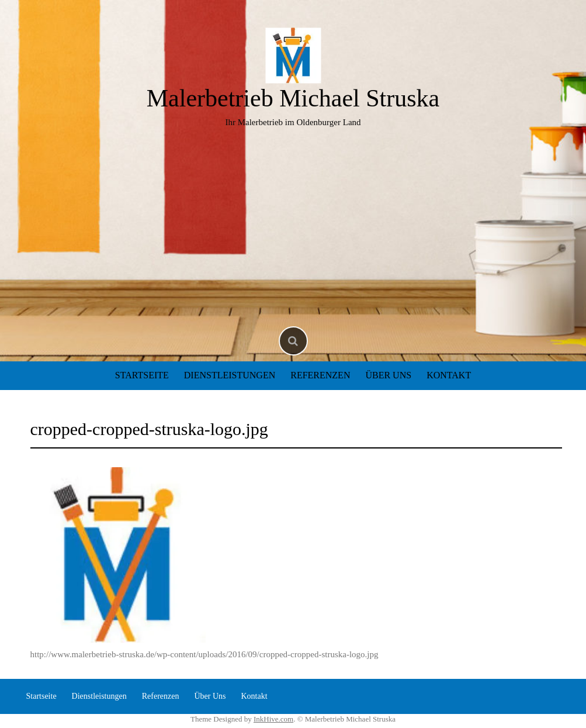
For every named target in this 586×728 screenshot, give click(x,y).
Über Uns (388, 375)
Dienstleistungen (230, 375)
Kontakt (449, 375)
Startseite (142, 375)
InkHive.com (273, 719)
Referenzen (320, 375)
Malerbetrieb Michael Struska (293, 98)
